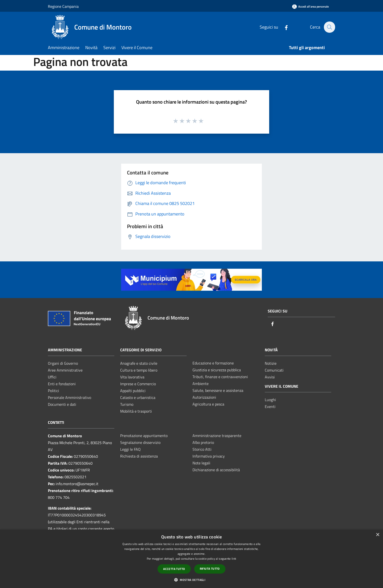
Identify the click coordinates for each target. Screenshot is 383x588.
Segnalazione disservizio (140, 442)
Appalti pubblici (133, 391)
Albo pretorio (203, 442)
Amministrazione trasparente (217, 436)
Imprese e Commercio (138, 384)
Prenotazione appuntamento (144, 436)
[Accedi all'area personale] (310, 6)
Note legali (201, 463)
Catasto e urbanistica (138, 397)
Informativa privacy (209, 456)
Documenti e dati (62, 404)
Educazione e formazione (213, 363)
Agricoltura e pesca (208, 404)
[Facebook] (284, 27)
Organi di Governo (63, 363)
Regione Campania (63, 6)
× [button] (378, 535)
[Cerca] (329, 27)
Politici (53, 391)
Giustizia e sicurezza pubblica (217, 370)
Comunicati (274, 370)
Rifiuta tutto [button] (210, 569)
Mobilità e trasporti (136, 411)
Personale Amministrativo (69, 397)
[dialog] (191, 559)
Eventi (270, 406)
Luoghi (270, 400)
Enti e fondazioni (62, 384)
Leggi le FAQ (130, 449)
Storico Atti (202, 449)
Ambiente (201, 384)
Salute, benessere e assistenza (218, 390)
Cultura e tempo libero (139, 370)
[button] (191, 580)
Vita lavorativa (132, 377)
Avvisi (270, 377)
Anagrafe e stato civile (139, 363)
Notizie (271, 363)
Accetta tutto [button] (174, 569)
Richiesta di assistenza (139, 456)
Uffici (52, 377)
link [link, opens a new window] (234, 559)
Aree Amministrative (65, 370)
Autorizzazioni (204, 397)
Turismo (127, 404)
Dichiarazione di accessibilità (216, 470)
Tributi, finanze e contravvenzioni (220, 377)
